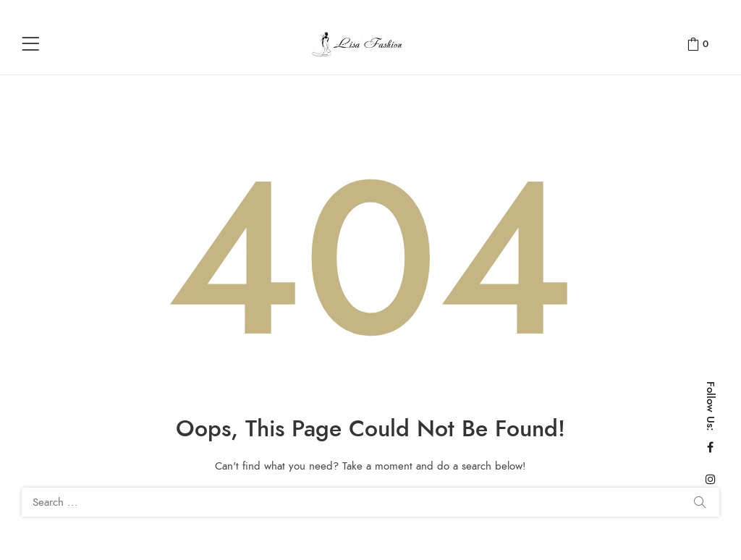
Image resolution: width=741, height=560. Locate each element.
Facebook (710, 447)
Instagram (711, 479)
